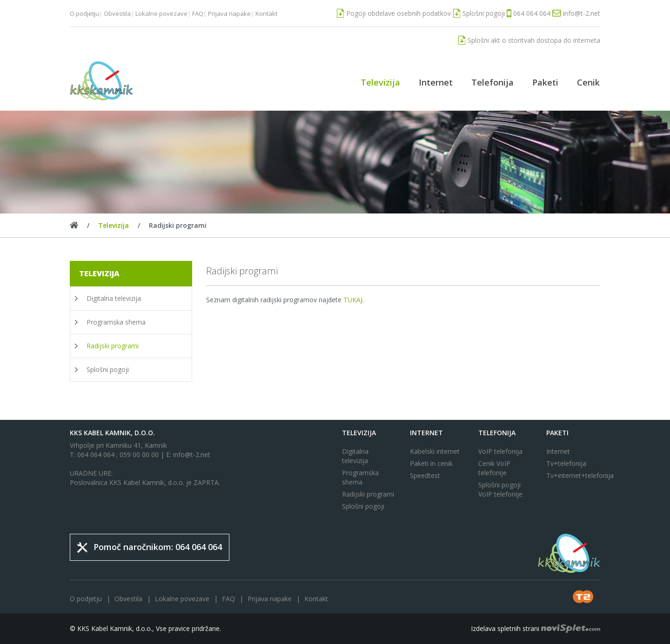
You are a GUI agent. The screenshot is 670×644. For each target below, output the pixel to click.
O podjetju (84, 13)
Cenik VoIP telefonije (494, 468)
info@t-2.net (192, 455)
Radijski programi (113, 346)
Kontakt (266, 13)
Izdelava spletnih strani (536, 628)
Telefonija (492, 82)
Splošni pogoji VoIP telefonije (500, 489)
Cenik (588, 82)
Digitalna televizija (114, 298)
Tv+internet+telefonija (573, 475)
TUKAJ (353, 300)
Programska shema (116, 322)
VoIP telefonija (500, 451)
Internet (436, 82)
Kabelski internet (435, 451)
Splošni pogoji (108, 369)
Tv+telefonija (566, 463)
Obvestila (117, 13)
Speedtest (425, 475)
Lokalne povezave (161, 13)
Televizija (380, 82)
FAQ (198, 13)
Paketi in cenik (431, 463)
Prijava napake (229, 13)
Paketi (545, 82)
